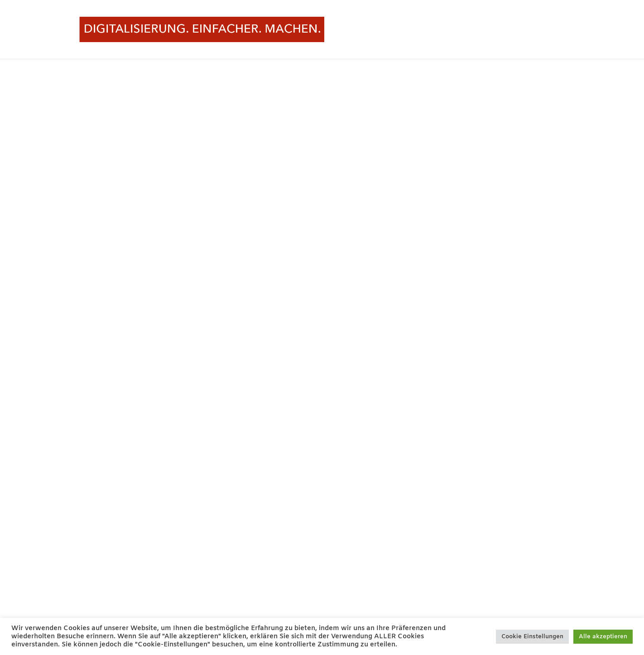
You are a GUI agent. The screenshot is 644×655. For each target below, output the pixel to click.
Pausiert (525, 30)
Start (495, 30)
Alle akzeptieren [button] (603, 637)
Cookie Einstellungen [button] (532, 637)
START (557, 30)
